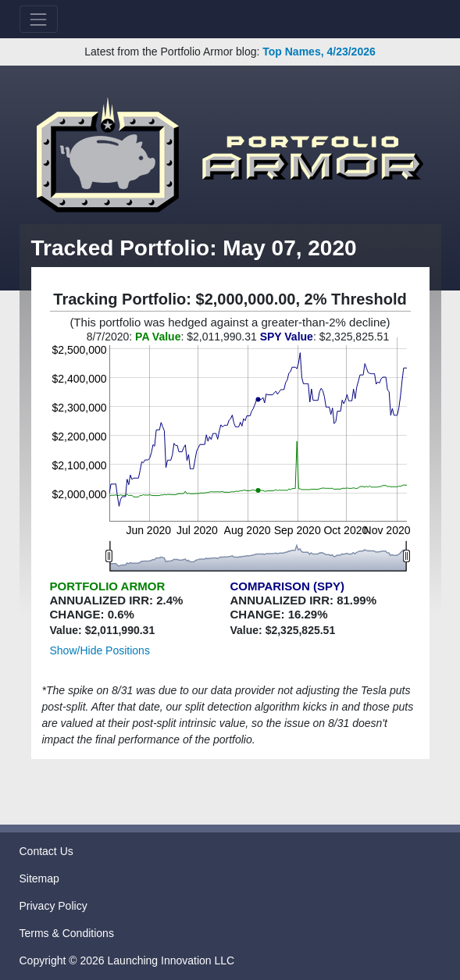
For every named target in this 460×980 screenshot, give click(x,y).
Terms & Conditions (67, 933)
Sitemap (39, 878)
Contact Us (46, 851)
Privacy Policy (53, 906)
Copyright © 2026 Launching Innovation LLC (127, 960)
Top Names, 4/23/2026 (319, 52)
